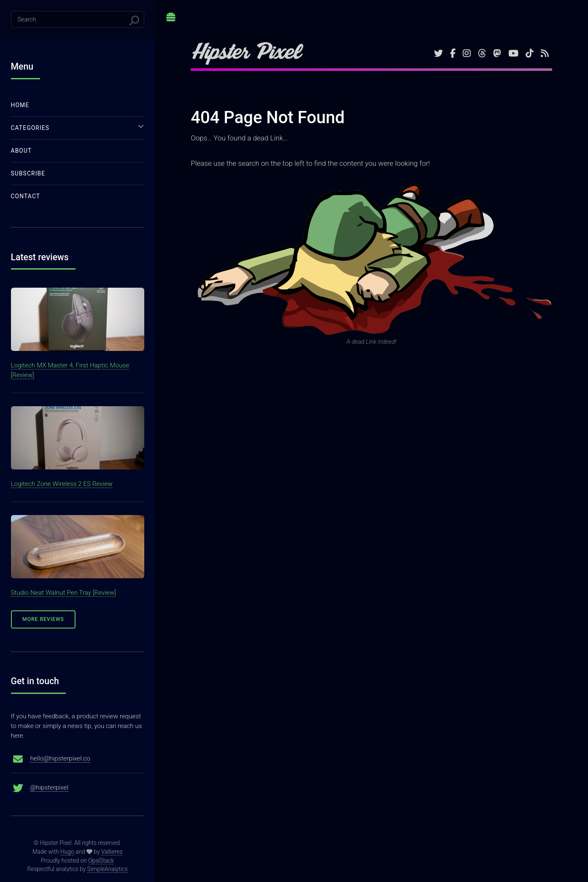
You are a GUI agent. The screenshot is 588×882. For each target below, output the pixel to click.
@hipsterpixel (49, 788)
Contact (26, 196)
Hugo (67, 852)
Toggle (171, 20)
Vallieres (112, 852)
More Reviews (43, 619)
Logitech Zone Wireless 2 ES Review (62, 484)
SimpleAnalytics (108, 869)
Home (20, 105)
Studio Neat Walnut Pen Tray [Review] (63, 593)
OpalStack (101, 860)
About (22, 151)
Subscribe (28, 173)
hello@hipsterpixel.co (60, 758)
